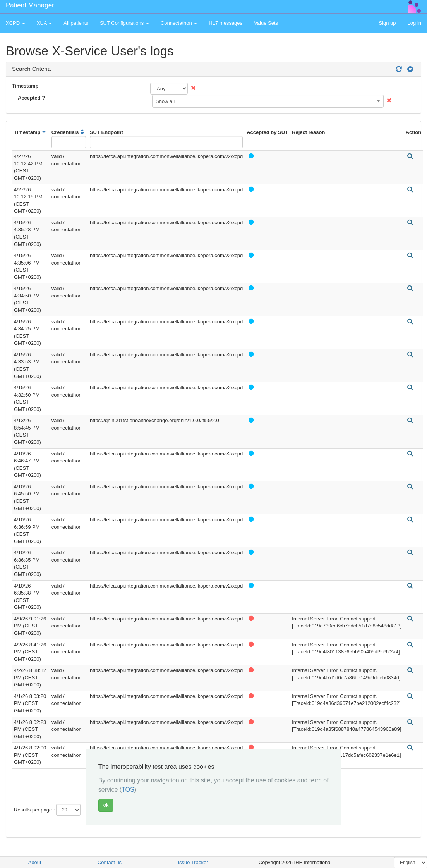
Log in (414, 23)
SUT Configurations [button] (124, 23)
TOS (128, 790)
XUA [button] (45, 23)
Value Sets (266, 23)
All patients (76, 23)
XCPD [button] (15, 23)
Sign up (387, 23)
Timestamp (25, 86)
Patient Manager (30, 5)
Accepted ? (31, 98)
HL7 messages (226, 23)
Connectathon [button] (179, 23)
